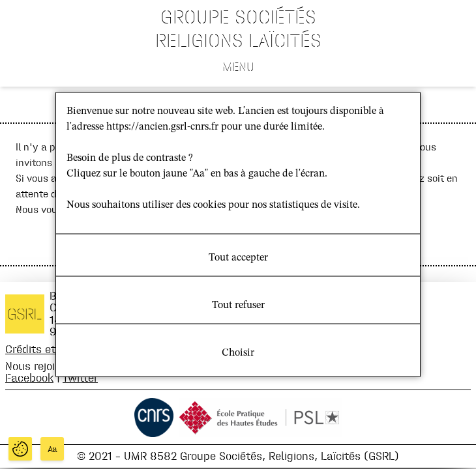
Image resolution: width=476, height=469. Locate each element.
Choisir (238, 353)
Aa (52, 449)
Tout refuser (238, 306)
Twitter (80, 377)
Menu (238, 66)
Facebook (29, 377)
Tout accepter (238, 258)
